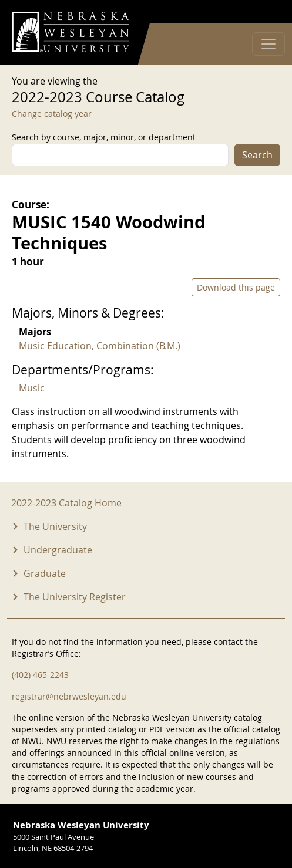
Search (257, 155)
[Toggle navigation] (268, 44)
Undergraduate (58, 550)
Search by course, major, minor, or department (104, 137)
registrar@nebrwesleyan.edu (69, 696)
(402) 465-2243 (40, 675)
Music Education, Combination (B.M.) (100, 346)
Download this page (236, 287)
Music (32, 388)
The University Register (75, 597)
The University (55, 526)
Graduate (45, 573)
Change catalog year (52, 114)
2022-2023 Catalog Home (66, 503)
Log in (265, 12)
